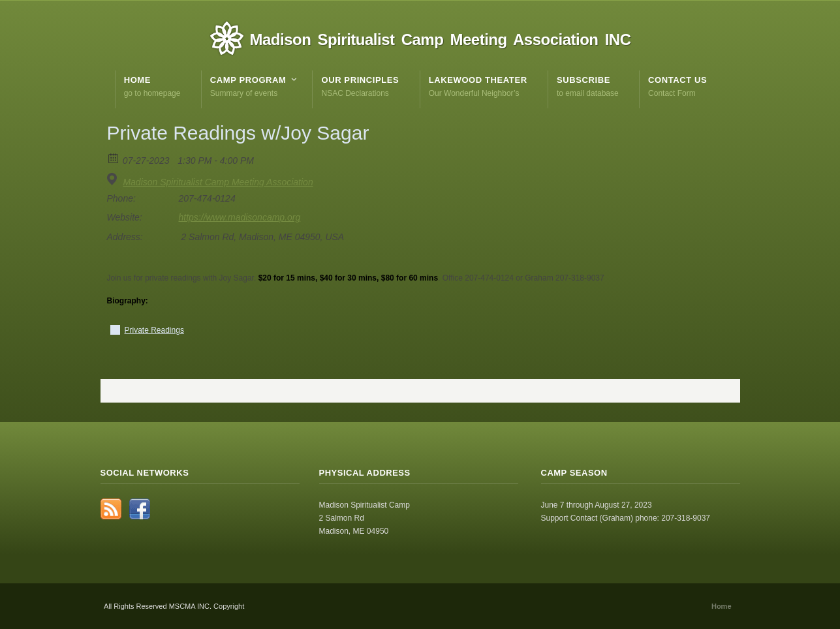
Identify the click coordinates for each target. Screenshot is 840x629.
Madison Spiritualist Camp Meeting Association (218, 182)
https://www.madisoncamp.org (240, 217)
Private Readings (154, 330)
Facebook (140, 509)
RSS (111, 509)
